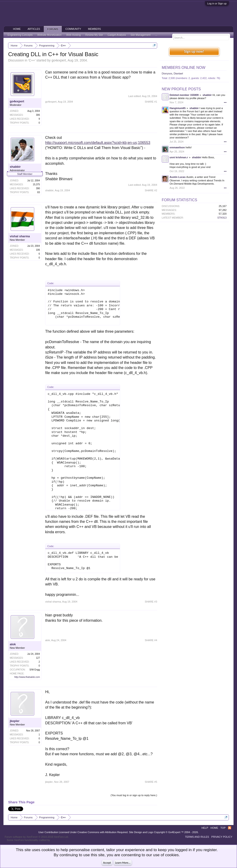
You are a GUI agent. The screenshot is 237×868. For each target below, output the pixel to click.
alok (13, 644)
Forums (53, 29)
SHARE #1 (151, 102)
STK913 (222, 218)
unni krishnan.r (179, 157)
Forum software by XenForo (37, 837)
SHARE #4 (151, 640)
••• (225, 102)
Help (205, 828)
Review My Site (94, 35)
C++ (32, 60)
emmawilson (177, 147)
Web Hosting (73, 35)
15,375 (36, 184)
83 (39, 192)
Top (223, 828)
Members (94, 29)
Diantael (178, 73)
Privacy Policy (222, 837)
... (156, 35)
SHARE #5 (151, 782)
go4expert (59, 60)
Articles (34, 29)
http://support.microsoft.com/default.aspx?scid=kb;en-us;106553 (98, 143)
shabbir (15, 167)
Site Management (141, 35)
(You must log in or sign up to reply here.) (134, 795)
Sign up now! (194, 51)
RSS (230, 828)
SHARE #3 (151, 602)
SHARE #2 (151, 190)
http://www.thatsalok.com (27, 677)
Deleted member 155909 (184, 95)
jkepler (15, 721)
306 (38, 115)
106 (38, 250)
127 (38, 658)
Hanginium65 (178, 108)
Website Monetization (49, 35)
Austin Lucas (178, 177)
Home (17, 29)
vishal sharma (20, 236)
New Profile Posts (181, 89)
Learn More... (123, 863)
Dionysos (167, 73)
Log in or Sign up (217, 3)
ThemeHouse (58, 840)
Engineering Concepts (20, 35)
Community (73, 29)
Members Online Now (184, 68)
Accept (107, 863)
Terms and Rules (197, 837)
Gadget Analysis (117, 35)
